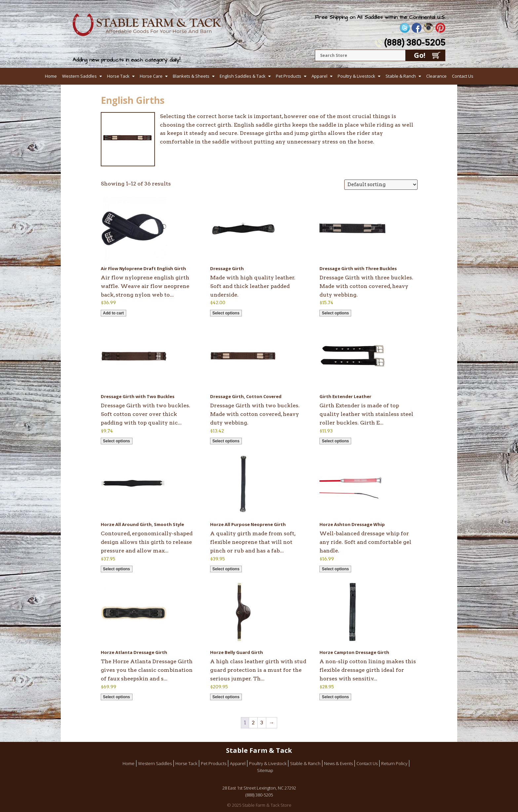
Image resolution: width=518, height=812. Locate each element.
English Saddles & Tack (243, 76)
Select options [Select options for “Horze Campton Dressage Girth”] (335, 697)
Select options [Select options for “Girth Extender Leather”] (335, 441)
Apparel (319, 76)
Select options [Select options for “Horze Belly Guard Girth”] (226, 697)
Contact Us (463, 76)
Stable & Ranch (401, 76)
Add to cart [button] (113, 313)
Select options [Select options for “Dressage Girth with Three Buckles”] (335, 313)
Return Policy (394, 763)
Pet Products (289, 76)
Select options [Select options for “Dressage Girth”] (226, 313)
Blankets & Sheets (191, 76)
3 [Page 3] (262, 723)
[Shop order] (381, 185)
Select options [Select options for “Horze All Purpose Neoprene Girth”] (226, 569)
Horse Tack (118, 76)
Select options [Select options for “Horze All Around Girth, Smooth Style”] (117, 569)
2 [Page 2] (253, 723)
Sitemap (265, 770)
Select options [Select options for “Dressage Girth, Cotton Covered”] (226, 441)
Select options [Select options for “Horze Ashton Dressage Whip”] (335, 569)
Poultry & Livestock (356, 76)
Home (51, 76)
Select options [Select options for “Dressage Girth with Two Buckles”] (117, 441)
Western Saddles (79, 76)
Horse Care (151, 76)
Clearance (436, 76)
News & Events (338, 763)
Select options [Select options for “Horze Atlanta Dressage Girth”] (117, 697)
